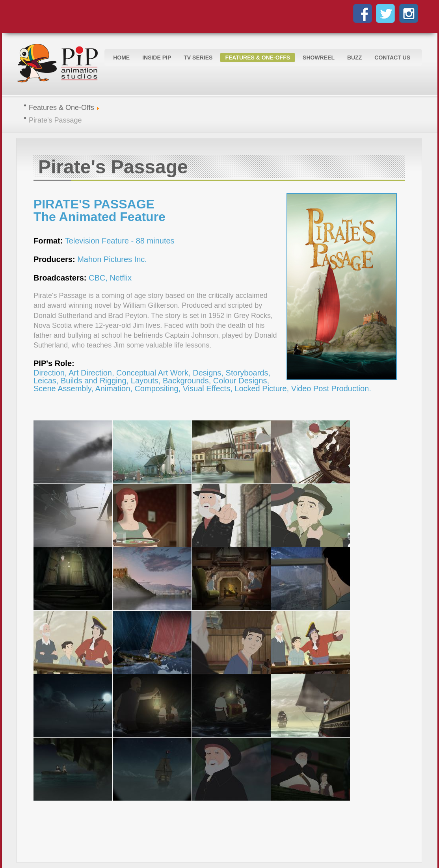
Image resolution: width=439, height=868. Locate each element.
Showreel (319, 58)
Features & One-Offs (258, 58)
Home (121, 58)
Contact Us (392, 58)
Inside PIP (157, 58)
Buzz (354, 58)
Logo (59, 64)
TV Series (198, 58)
